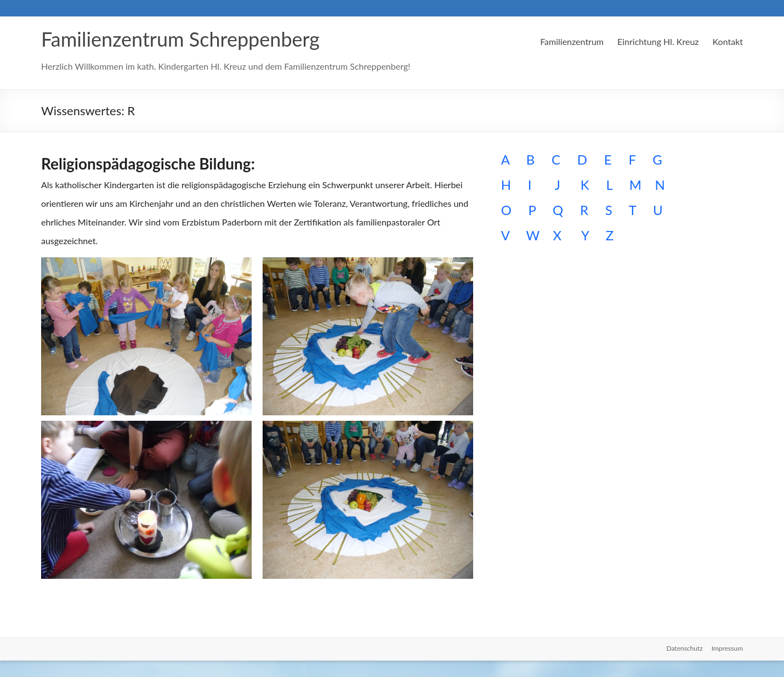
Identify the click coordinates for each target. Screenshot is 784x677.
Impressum (727, 648)
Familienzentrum (572, 41)
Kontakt (728, 41)
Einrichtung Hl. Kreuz (658, 41)
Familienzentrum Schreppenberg (180, 39)
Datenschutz (685, 648)
